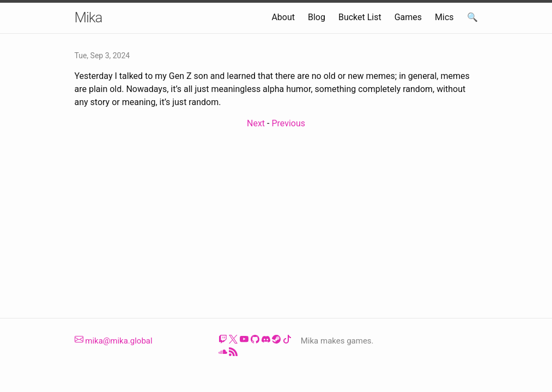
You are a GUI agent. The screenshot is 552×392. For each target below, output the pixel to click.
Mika (89, 17)
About (283, 17)
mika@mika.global (114, 341)
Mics (444, 17)
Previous (288, 123)
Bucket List (360, 17)
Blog (317, 17)
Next (256, 123)
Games (408, 17)
